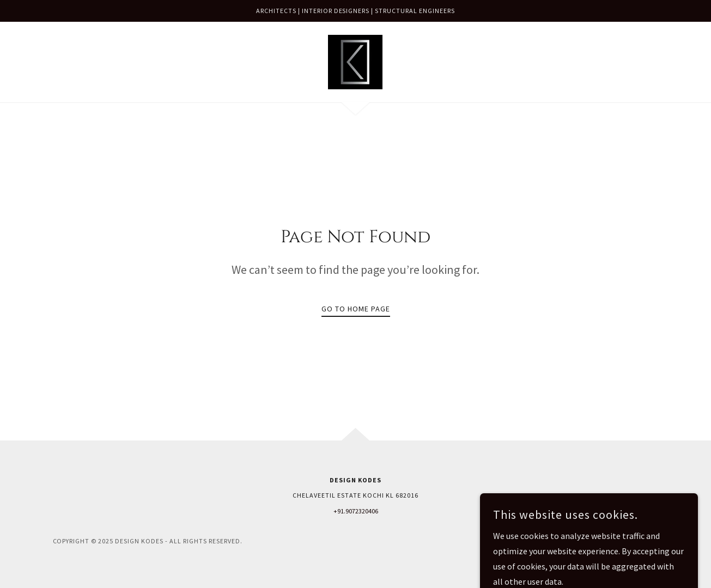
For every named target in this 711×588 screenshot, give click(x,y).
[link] (355, 61)
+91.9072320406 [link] (356, 511)
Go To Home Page (356, 309)
